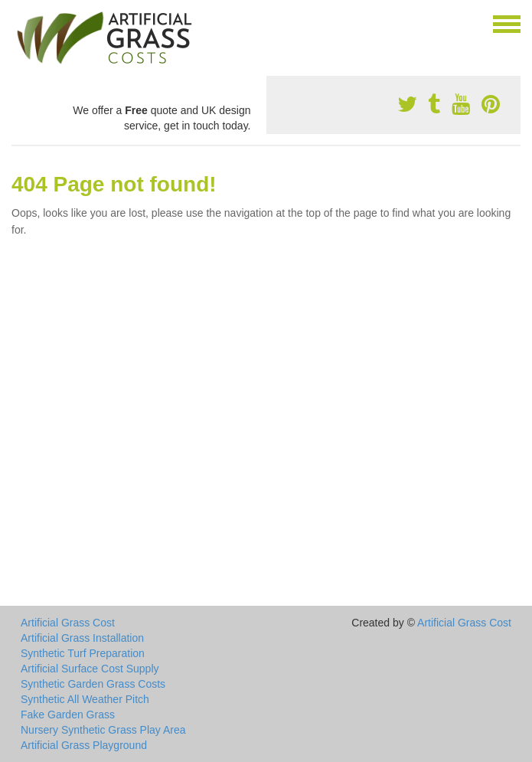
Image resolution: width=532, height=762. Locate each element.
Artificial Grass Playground (84, 745)
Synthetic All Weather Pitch (85, 699)
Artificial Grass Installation (82, 638)
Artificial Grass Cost (68, 623)
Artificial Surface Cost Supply (90, 669)
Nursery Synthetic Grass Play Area (103, 730)
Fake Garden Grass (68, 715)
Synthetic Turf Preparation (83, 653)
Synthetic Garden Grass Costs (93, 684)
